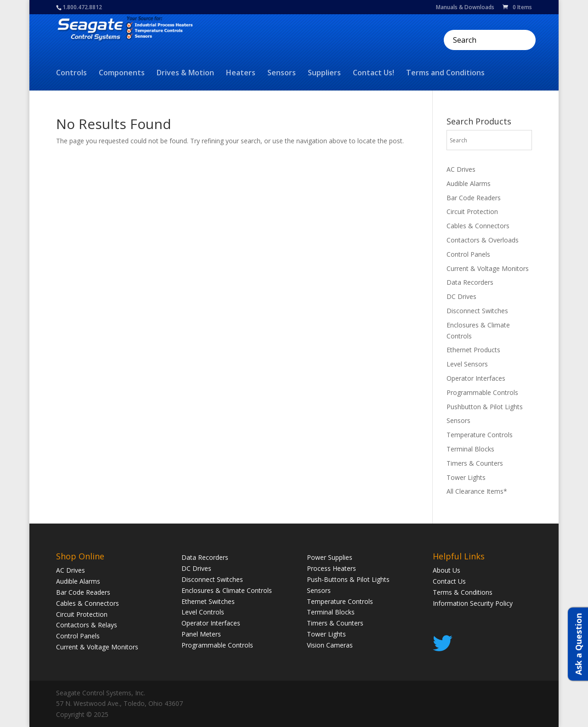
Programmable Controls (482, 392)
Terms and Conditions (445, 73)
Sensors (282, 73)
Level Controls (203, 612)
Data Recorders (470, 282)
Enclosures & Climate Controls (227, 590)
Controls (71, 73)
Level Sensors (467, 364)
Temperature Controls (480, 435)
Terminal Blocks (470, 449)
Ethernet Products (473, 350)
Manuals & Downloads (465, 8)
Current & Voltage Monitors (488, 268)
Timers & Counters (475, 463)
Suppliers (324, 73)
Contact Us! (373, 73)
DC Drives (461, 296)
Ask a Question (578, 644)
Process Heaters (331, 568)
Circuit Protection (472, 211)
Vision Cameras (330, 645)
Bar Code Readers (474, 198)
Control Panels (468, 254)
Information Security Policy (473, 603)
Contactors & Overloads (483, 240)
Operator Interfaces (476, 378)
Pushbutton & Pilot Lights (485, 407)
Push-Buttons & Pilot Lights (348, 579)
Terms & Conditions (463, 592)
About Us (447, 570)
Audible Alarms (469, 183)
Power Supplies (330, 557)
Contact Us (449, 581)
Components (122, 73)
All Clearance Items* (477, 491)
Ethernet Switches (208, 601)
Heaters (241, 73)
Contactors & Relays (87, 625)
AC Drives (461, 169)
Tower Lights (466, 477)
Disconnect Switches (477, 311)
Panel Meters (201, 634)
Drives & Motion (185, 73)
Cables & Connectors (478, 226)
